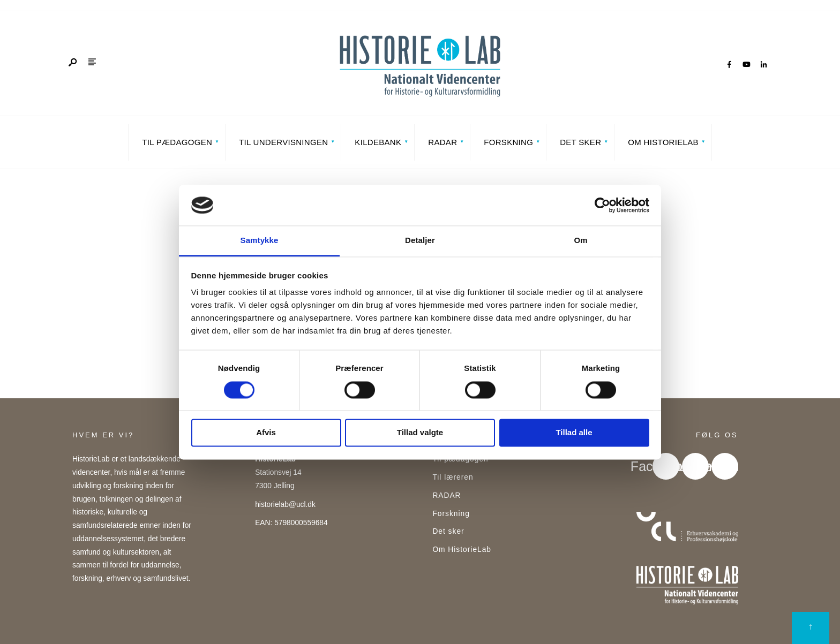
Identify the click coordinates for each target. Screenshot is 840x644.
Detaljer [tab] (420, 241)
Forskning (508, 142)
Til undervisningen (283, 142)
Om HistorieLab (663, 142)
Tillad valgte (420, 433)
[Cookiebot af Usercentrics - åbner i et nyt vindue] (602, 205)
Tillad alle (574, 433)
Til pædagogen (177, 142)
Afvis (266, 433)
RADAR (442, 142)
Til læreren (453, 477)
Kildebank (378, 142)
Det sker (580, 142)
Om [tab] (580, 241)
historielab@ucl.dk (285, 505)
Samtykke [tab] (260, 241)
